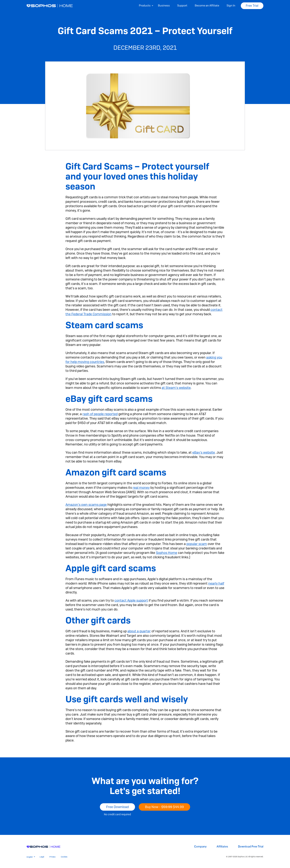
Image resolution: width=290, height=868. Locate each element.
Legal (42, 857)
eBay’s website (204, 452)
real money (141, 488)
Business (164, 6)
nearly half (216, 583)
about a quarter (139, 631)
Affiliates (222, 847)
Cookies (64, 857)
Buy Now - (164, 807)
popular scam (197, 544)
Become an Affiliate (207, 6)
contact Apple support (131, 600)
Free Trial (252, 6)
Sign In (231, 6)
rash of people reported (100, 414)
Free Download (117, 807)
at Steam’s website (176, 388)
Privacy (52, 857)
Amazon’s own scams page (86, 505)
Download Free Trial (251, 847)
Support (182, 6)
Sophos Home (167, 553)
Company (200, 847)
